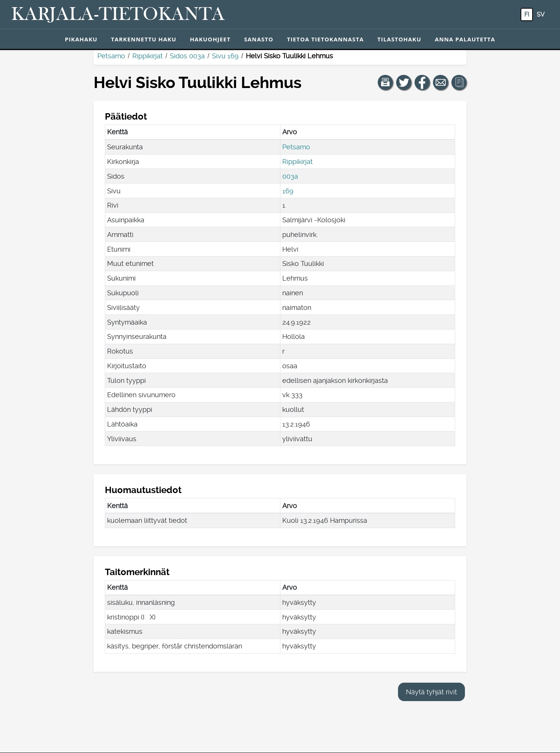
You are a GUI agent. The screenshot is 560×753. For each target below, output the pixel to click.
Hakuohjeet (210, 39)
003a (290, 176)
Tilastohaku (399, 39)
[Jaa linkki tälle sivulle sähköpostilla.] (440, 82)
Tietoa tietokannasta (325, 39)
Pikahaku (81, 39)
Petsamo (111, 56)
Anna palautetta (465, 39)
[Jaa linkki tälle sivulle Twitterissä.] (404, 82)
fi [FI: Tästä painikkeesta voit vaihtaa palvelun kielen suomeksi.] (527, 14)
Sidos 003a (187, 56)
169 (288, 191)
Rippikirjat (148, 56)
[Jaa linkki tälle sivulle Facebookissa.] (422, 82)
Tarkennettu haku (144, 39)
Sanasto (259, 39)
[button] (385, 82)
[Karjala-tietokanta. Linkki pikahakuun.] (118, 15)
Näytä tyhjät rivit (431, 692)
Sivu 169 (225, 56)
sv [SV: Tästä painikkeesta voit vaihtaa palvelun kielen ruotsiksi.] (541, 14)
